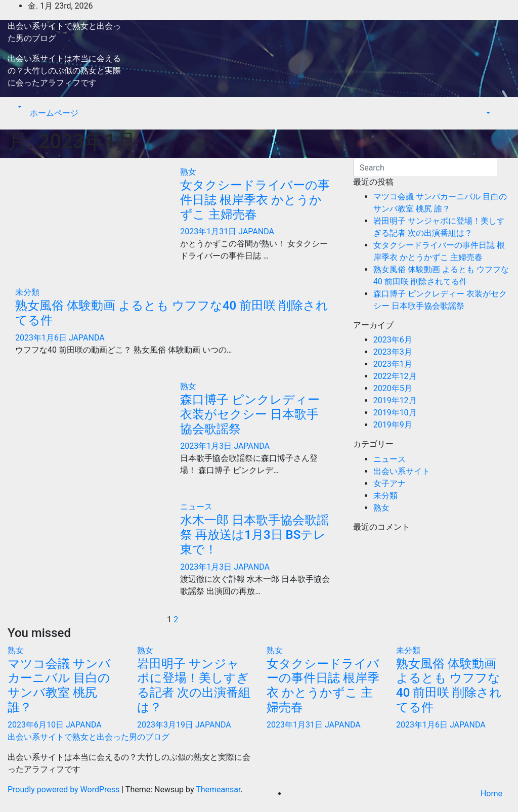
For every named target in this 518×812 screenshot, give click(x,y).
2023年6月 (393, 340)
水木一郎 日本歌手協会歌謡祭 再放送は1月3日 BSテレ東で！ (254, 535)
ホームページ (54, 113)
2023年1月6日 (42, 338)
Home (491, 794)
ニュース (196, 507)
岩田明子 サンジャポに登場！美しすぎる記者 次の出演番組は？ (194, 686)
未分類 (27, 292)
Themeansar (218, 789)
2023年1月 (393, 364)
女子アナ (390, 483)
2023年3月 (393, 352)
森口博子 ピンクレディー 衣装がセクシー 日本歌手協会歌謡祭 (250, 414)
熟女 (188, 172)
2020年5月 (393, 388)
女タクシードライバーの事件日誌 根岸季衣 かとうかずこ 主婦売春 (255, 200)
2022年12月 (395, 376)
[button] (19, 107)
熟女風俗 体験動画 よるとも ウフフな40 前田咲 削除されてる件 (449, 686)
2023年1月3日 (207, 446)
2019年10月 (395, 413)
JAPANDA (256, 231)
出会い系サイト (402, 471)
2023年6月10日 (37, 725)
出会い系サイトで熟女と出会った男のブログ (89, 737)
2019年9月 (393, 425)
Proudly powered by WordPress (64, 789)
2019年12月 (395, 400)
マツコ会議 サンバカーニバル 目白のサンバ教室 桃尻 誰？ (59, 686)
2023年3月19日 (166, 725)
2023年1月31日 (209, 231)
